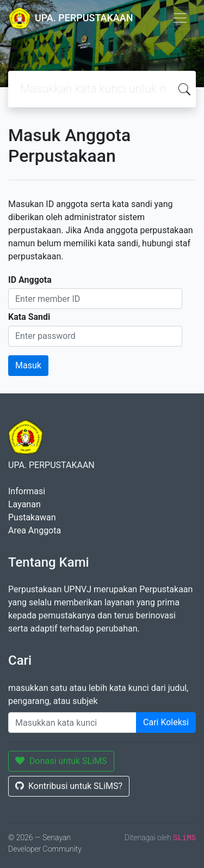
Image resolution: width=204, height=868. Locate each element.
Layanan (24, 504)
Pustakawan (32, 517)
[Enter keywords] (72, 723)
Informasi (27, 491)
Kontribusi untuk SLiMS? (69, 786)
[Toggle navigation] (180, 18)
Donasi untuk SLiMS (61, 761)
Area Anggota (35, 530)
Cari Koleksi (166, 722)
